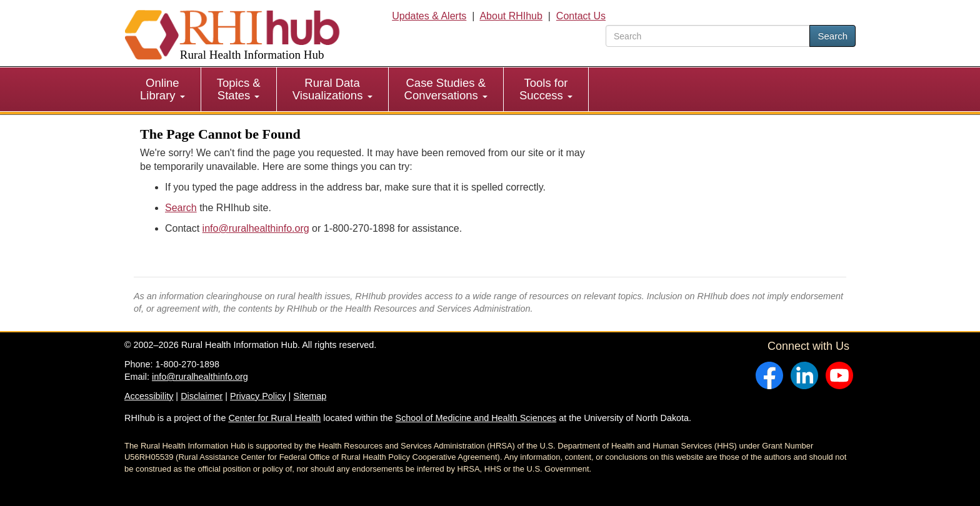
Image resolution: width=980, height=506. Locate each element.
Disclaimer (202, 396)
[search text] (708, 36)
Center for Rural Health (274, 418)
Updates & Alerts (429, 16)
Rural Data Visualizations (332, 89)
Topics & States (239, 89)
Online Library (162, 89)
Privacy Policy (258, 396)
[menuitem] (163, 89)
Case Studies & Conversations (446, 89)
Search (832, 36)
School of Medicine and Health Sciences (476, 418)
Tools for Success (546, 89)
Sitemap (310, 396)
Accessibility (149, 396)
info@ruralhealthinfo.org (256, 228)
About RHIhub (511, 16)
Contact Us (581, 16)
